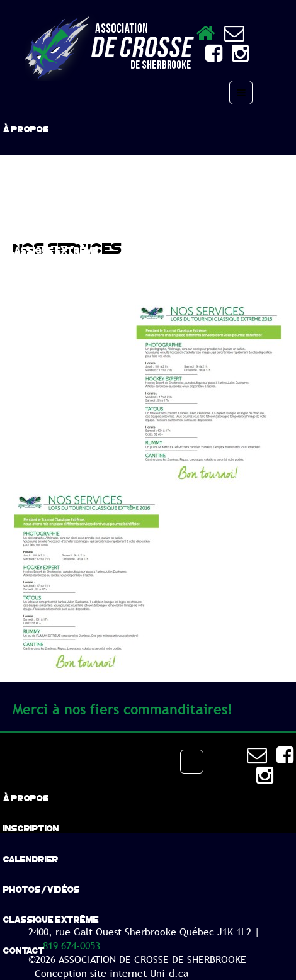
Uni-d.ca (169, 973)
